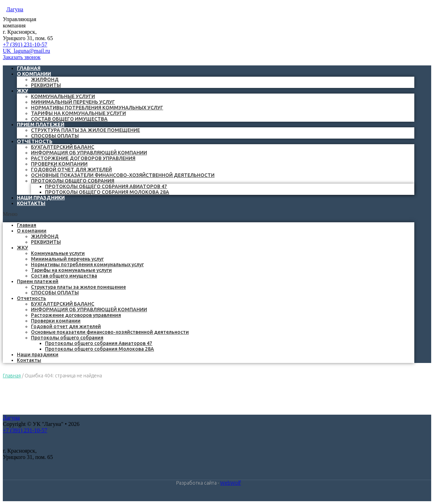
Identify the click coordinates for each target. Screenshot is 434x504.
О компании (34, 74)
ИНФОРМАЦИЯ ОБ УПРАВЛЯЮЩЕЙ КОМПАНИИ (89, 153)
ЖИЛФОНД (45, 79)
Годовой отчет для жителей (71, 170)
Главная (27, 225)
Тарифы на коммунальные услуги (78, 113)
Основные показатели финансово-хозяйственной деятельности (123, 175)
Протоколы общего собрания (73, 181)
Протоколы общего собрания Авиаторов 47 (106, 186)
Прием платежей (41, 125)
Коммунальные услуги (63, 96)
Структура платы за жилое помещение (85, 130)
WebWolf (231, 483)
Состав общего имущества (69, 119)
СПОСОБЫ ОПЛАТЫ (55, 136)
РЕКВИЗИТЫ (46, 85)
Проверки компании (59, 164)
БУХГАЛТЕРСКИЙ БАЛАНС (63, 147)
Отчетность (35, 141)
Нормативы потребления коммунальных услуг (97, 108)
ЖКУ (23, 91)
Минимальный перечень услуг (73, 102)
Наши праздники (38, 355)
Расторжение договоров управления (83, 158)
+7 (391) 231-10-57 (25, 44)
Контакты (31, 203)
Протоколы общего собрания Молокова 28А (107, 192)
